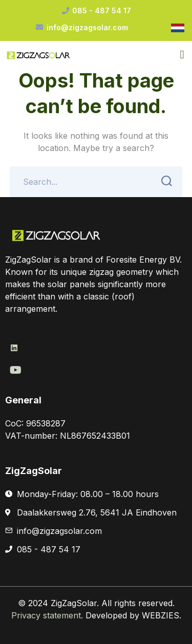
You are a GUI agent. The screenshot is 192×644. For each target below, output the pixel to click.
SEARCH (164, 181)
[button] (182, 55)
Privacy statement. (48, 615)
